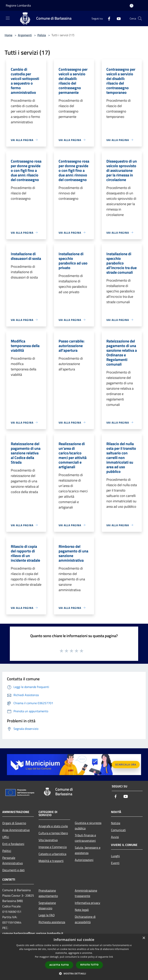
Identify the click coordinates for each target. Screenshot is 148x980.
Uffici (6, 837)
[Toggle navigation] (8, 18)
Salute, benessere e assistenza (88, 850)
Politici (7, 851)
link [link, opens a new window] (111, 957)
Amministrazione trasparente (86, 893)
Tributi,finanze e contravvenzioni (85, 838)
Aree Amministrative (16, 830)
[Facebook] (108, 18)
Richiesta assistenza (52, 922)
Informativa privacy (87, 903)
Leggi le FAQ (47, 915)
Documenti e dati (13, 870)
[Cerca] (140, 18)
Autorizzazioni (84, 860)
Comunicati (118, 830)
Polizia (42, 35)
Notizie (116, 823)
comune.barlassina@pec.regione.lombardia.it (33, 933)
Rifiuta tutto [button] (90, 965)
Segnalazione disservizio (47, 905)
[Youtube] (117, 18)
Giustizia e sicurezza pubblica (88, 826)
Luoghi (115, 856)
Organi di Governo (14, 823)
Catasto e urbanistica (52, 854)
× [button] (144, 938)
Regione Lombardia (18, 5)
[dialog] (74, 957)
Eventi (115, 863)
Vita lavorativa (48, 840)
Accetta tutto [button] (59, 965)
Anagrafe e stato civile (53, 826)
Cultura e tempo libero (53, 833)
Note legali (82, 910)
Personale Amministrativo (13, 860)
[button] (74, 973)
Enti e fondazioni (13, 844)
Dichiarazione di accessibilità (85, 919)
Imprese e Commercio (53, 847)
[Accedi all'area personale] (132, 6)
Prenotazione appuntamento (48, 893)
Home (8, 35)
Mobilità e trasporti (51, 861)
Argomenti (25, 35)
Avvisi (115, 837)
